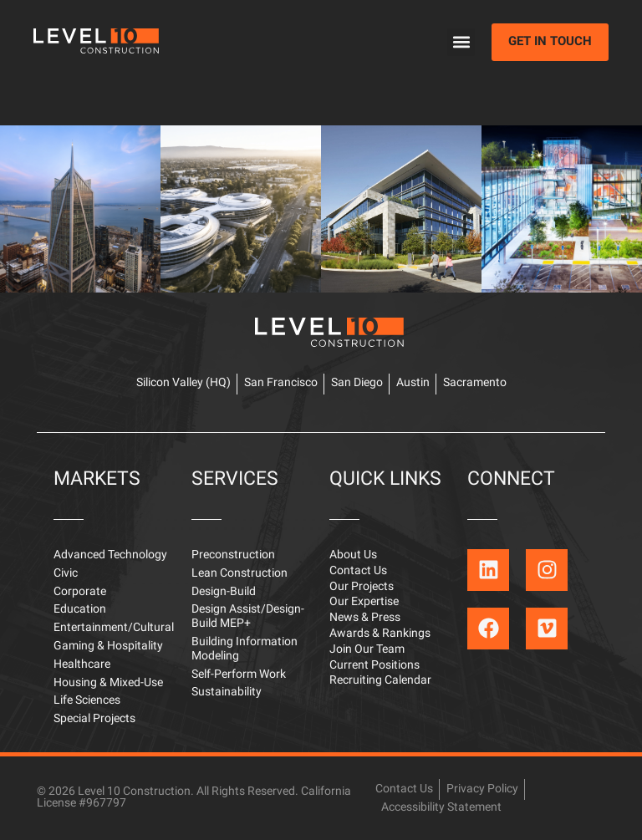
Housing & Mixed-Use (108, 683)
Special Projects (94, 719)
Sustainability (227, 692)
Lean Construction (239, 574)
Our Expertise (364, 602)
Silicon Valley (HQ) (183, 383)
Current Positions (374, 666)
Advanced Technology (110, 555)
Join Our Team (367, 650)
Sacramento (475, 383)
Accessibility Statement (441, 808)
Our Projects (362, 587)
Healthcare (82, 665)
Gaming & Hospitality (108, 647)
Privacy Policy (482, 789)
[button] (461, 42)
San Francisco (281, 383)
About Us (353, 555)
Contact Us (358, 571)
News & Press (365, 618)
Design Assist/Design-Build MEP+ (248, 617)
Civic (66, 574)
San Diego (357, 383)
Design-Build (224, 592)
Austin (413, 383)
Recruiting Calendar (380, 681)
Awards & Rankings (380, 634)
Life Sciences (87, 701)
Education (80, 610)
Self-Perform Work (239, 675)
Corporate (80, 592)
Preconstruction (233, 555)
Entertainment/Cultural (114, 628)
